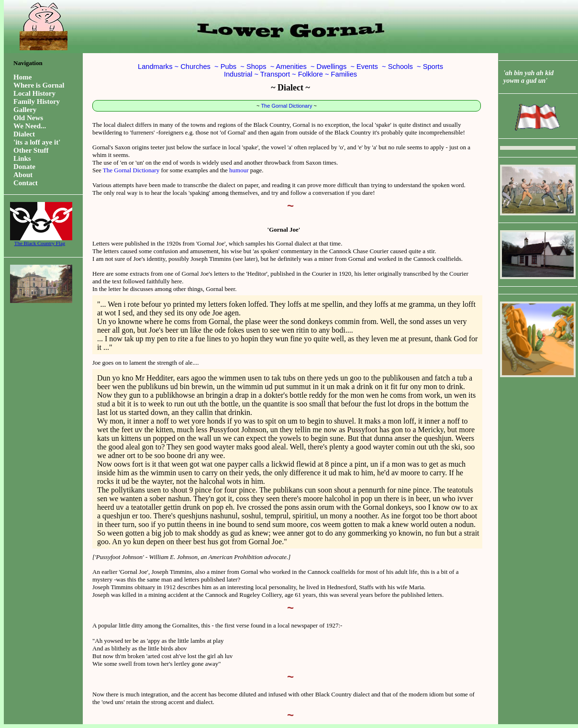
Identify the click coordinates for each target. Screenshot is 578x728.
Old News (28, 118)
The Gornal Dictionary (286, 106)
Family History (37, 101)
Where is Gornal (39, 85)
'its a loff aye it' (37, 142)
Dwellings (332, 67)
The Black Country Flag (40, 241)
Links (22, 158)
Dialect (24, 134)
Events (367, 67)
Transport (275, 74)
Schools (400, 67)
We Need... (30, 126)
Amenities (291, 67)
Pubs (228, 67)
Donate (24, 167)
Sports (433, 67)
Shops (256, 67)
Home (22, 77)
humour (239, 170)
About (23, 175)
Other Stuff (31, 150)
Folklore (311, 74)
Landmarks (155, 67)
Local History (34, 93)
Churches (195, 67)
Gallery (25, 110)
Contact (26, 183)
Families (344, 74)
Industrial (238, 74)
